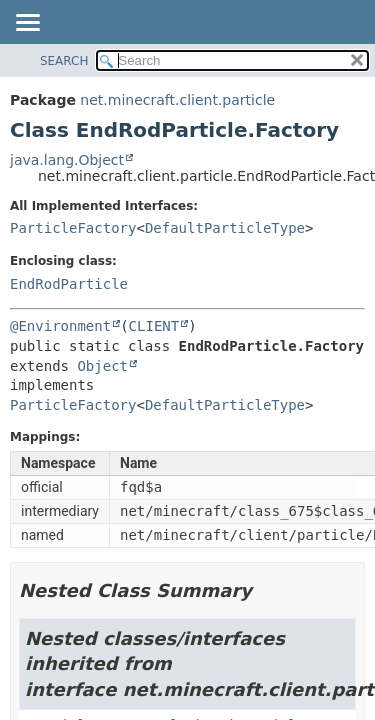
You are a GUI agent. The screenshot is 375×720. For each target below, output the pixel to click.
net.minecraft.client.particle (177, 100)
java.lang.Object (67, 160)
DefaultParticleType (225, 228)
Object (102, 366)
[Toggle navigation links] (27, 24)
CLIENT (154, 326)
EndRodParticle (69, 284)
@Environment (60, 326)
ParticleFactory (73, 228)
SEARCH (64, 61)
